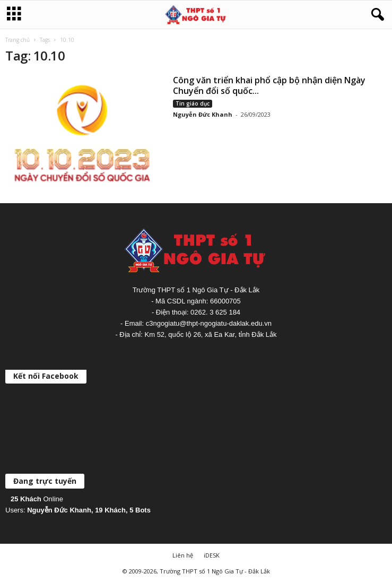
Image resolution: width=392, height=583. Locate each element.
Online (37, 499)
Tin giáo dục (193, 103)
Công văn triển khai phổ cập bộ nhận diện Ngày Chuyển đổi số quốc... (269, 85)
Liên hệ (183, 555)
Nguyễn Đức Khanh (203, 114)
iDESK (212, 555)
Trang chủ (18, 40)
